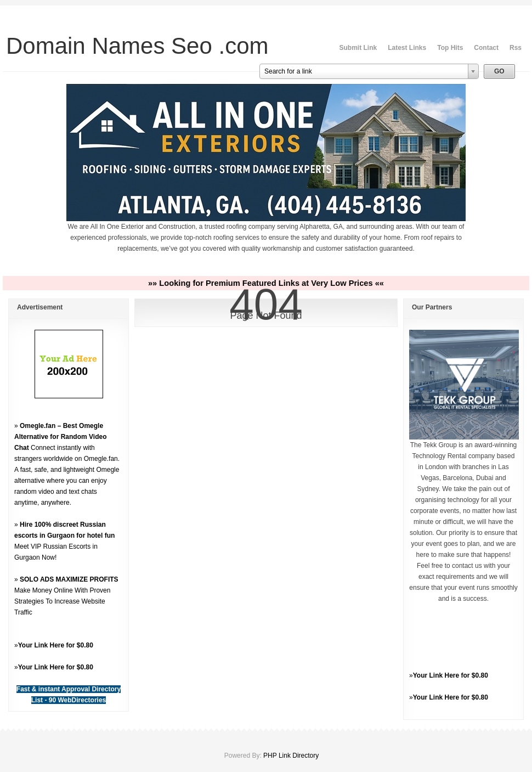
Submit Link (358, 48)
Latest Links (407, 48)
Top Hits (450, 48)
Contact (486, 48)
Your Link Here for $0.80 (56, 645)
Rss (516, 48)
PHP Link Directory (291, 756)
